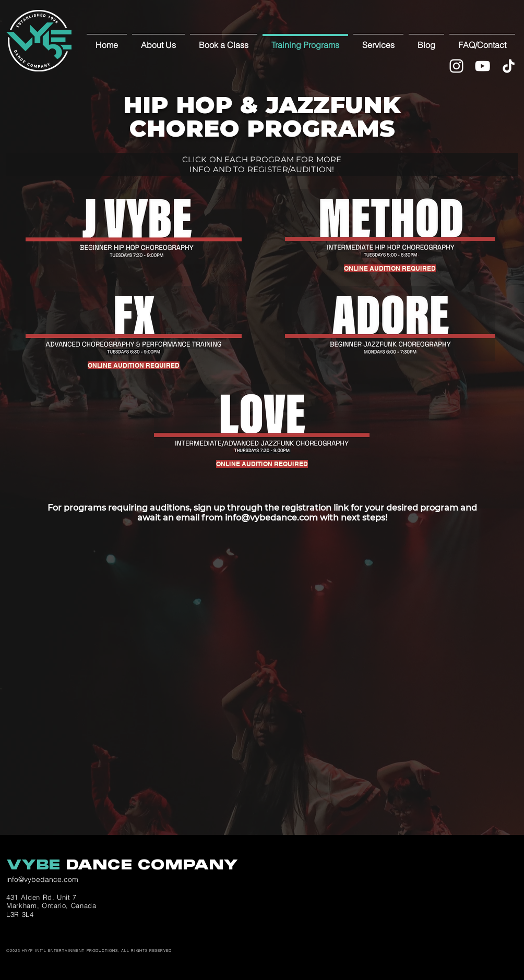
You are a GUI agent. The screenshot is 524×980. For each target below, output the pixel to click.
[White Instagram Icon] (456, 66)
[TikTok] (509, 66)
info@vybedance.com (271, 518)
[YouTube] (483, 66)
